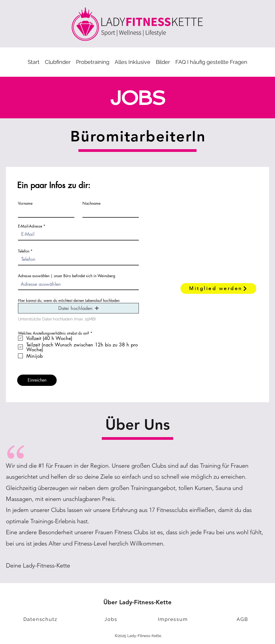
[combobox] (78, 284)
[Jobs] (111, 619)
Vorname (25, 203)
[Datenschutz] (41, 619)
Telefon (24, 251)
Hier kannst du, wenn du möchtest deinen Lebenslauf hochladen (69, 301)
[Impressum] (173, 619)
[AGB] (243, 619)
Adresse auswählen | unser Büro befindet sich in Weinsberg (67, 276)
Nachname (91, 203)
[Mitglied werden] (218, 288)
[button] (93, 62)
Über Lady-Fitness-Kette (137, 602)
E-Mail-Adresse (30, 226)
